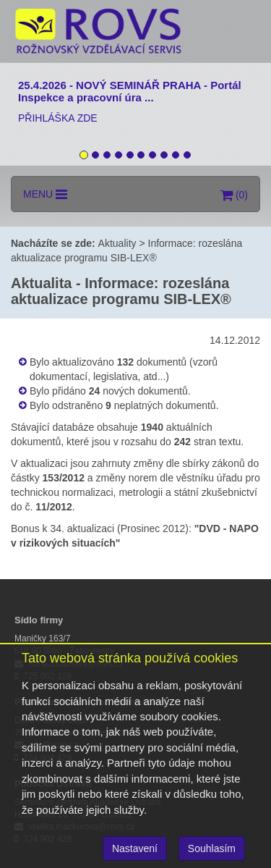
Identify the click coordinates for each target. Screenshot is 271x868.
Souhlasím (212, 848)
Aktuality (117, 243)
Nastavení (135, 848)
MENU (45, 194)
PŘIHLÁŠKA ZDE (58, 118)
